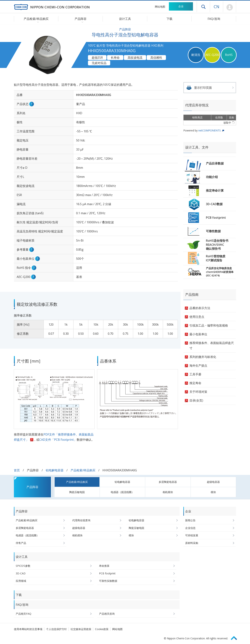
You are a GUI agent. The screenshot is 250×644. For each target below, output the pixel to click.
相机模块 (168, 492)
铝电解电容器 (55, 470)
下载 (169, 19)
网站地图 (160, 7)
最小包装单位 (198, 334)
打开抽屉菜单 (203, 7)
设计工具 (125, 19)
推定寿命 (195, 383)
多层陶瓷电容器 (168, 482)
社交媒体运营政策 (81, 629)
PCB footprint (216, 218)
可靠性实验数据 (108, 581)
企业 (181, 6)
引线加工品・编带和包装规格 (209, 325)
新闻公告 (190, 520)
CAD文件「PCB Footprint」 (58, 440)
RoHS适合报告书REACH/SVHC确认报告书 (217, 245)
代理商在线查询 (81, 520)
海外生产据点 (198, 366)
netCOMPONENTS (210, 130)
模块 (213, 492)
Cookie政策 (102, 629)
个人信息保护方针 (56, 629)
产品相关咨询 (107, 614)
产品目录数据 (215, 163)
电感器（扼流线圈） (122, 492)
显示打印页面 (203, 88)
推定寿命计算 (215, 190)
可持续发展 (192, 535)
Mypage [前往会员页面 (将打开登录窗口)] (230, 7)
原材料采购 (192, 543)
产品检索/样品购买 (83, 470)
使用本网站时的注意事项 (28, 629)
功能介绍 (212, 177)
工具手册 (195, 374)
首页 (17, 470)
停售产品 (21, 543)
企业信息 (190, 528)
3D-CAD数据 (214, 204)
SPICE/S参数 (23, 566)
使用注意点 (197, 317)
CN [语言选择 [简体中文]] (216, 6)
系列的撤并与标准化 (203, 357)
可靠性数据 (213, 231)
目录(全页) (196, 400)
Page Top (236, 637)
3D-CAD (21, 573)
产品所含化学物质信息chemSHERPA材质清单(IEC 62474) (220, 272)
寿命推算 (104, 566)
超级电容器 (213, 482)
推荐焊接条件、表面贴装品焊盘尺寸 (212, 345)
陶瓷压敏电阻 (77, 492)
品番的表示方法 (200, 308)
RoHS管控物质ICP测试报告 (216, 258)
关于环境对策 (198, 392)
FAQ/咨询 (214, 19)
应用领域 (21, 581)
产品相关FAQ (24, 614)
